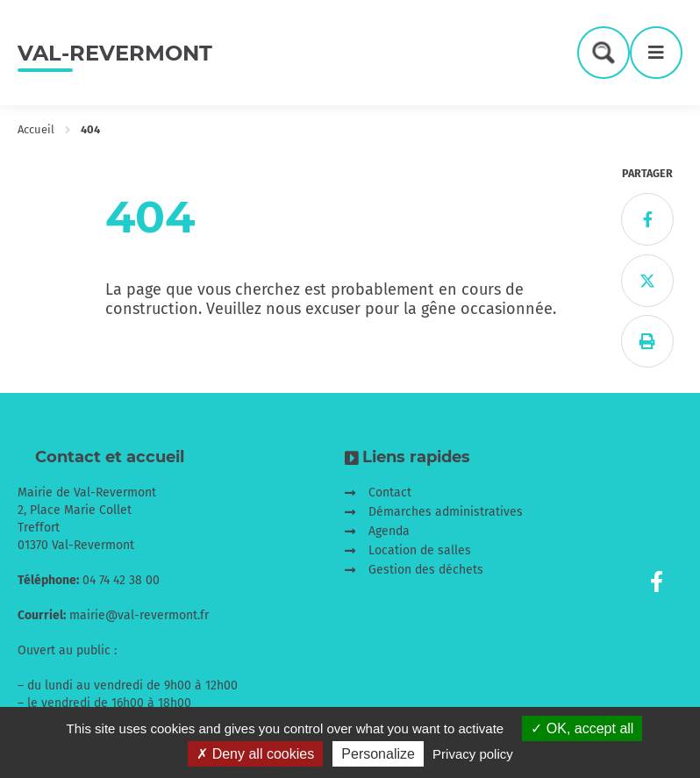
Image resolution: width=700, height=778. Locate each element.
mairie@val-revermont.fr (139, 615)
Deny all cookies (255, 754)
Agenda (389, 531)
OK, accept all (582, 728)
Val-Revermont (115, 53)
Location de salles (420, 550)
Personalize (378, 754)
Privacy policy (473, 754)
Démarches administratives (446, 512)
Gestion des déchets (426, 570)
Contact (390, 492)
